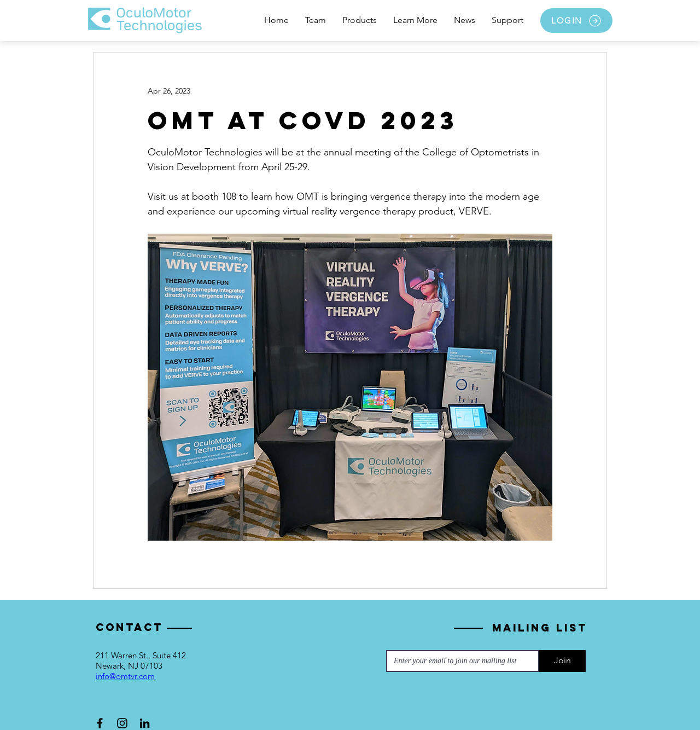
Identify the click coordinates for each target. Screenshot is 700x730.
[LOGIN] (576, 21)
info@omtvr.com (125, 676)
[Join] (562, 661)
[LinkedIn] (145, 723)
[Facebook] (100, 723)
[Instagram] (122, 723)
